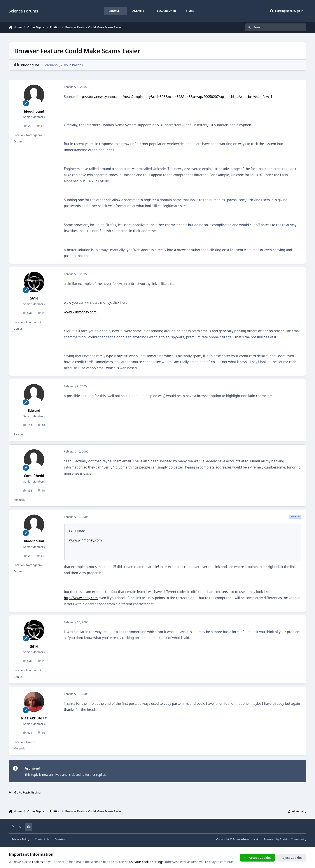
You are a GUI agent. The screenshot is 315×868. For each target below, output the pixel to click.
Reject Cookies (291, 858)
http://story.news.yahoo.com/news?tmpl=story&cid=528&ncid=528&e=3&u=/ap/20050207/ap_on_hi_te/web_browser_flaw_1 (175, 97)
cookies (37, 862)
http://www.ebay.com (81, 598)
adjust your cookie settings (144, 862)
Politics (77, 65)
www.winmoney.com (80, 312)
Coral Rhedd (34, 476)
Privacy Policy (20, 839)
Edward (34, 411)
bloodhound (30, 65)
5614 (34, 298)
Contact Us (42, 839)
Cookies (60, 839)
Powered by (285, 839)
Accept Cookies (258, 858)
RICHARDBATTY (34, 718)
